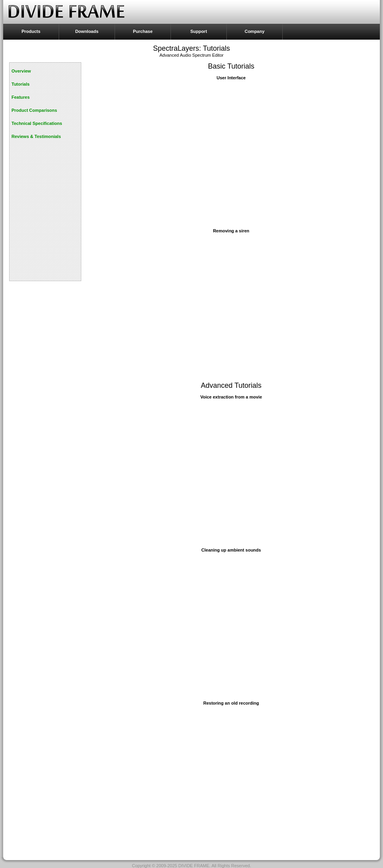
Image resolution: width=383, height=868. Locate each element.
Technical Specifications (37, 123)
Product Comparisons (34, 110)
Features (21, 97)
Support (199, 31)
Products (31, 31)
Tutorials (21, 84)
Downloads (87, 31)
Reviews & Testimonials (36, 136)
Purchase (143, 31)
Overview (21, 71)
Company (255, 31)
